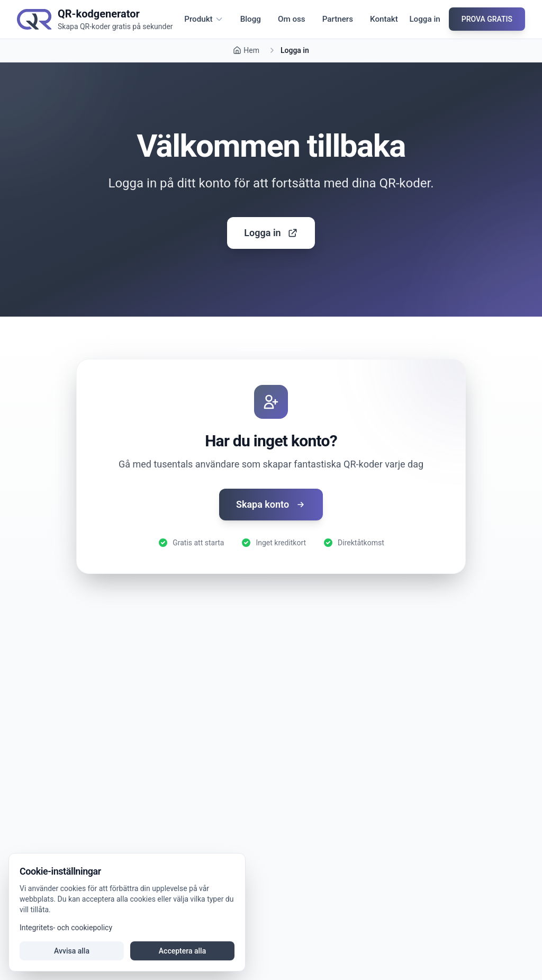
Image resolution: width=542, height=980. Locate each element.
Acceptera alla (182, 951)
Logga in (424, 19)
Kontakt (384, 19)
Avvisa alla (72, 951)
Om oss (292, 19)
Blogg (251, 19)
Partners (338, 19)
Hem (246, 50)
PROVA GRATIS (487, 19)
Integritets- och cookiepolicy (66, 928)
